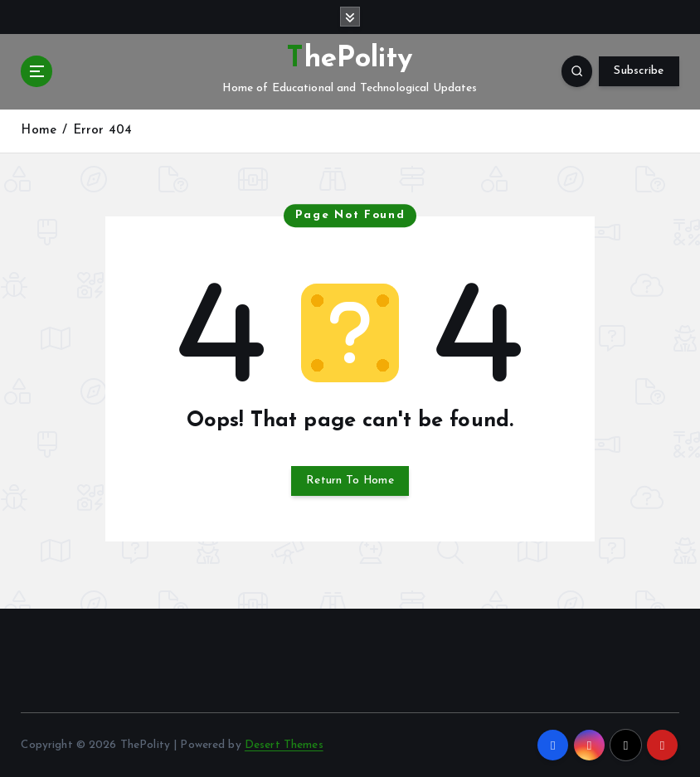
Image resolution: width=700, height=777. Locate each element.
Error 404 (102, 131)
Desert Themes (284, 745)
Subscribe (639, 71)
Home (39, 131)
